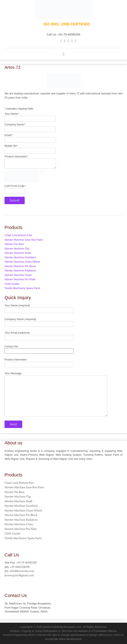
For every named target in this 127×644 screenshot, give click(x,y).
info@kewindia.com (22, 571)
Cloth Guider (12, 284)
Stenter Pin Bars (14, 244)
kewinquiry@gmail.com (19, 575)
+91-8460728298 (20, 567)
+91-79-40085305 (27, 563)
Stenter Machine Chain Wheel (22, 262)
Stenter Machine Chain (18, 275)
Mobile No (11, 146)
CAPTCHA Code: (15, 186)
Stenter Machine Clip (17, 249)
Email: (9, 135)
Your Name (12, 114)
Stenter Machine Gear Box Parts (24, 240)
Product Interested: (16, 156)
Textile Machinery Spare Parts (22, 288)
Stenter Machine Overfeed (20, 257)
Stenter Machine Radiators (20, 271)
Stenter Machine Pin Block (20, 266)
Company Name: (15, 124)
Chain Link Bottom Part (18, 235)
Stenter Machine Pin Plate (20, 279)
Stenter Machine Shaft (18, 253)
